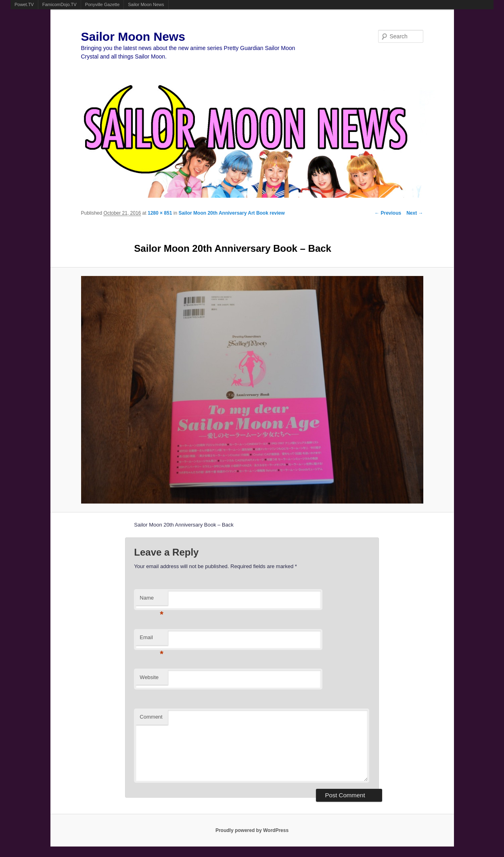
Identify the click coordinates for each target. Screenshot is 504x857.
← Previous (388, 213)
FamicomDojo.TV (60, 4)
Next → (415, 213)
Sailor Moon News (146, 4)
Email (152, 640)
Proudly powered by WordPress (252, 830)
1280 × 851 (160, 213)
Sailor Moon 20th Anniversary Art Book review (231, 213)
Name (152, 600)
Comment (151, 717)
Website (149, 677)
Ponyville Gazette (102, 4)
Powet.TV (24, 4)
